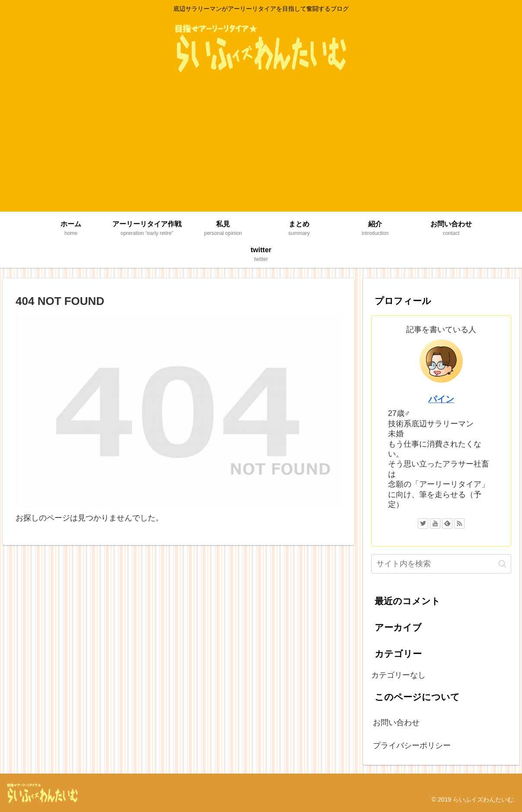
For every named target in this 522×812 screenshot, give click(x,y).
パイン (441, 399)
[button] (502, 564)
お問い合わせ (396, 723)
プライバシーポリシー (412, 745)
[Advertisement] (261, 151)
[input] (441, 564)
